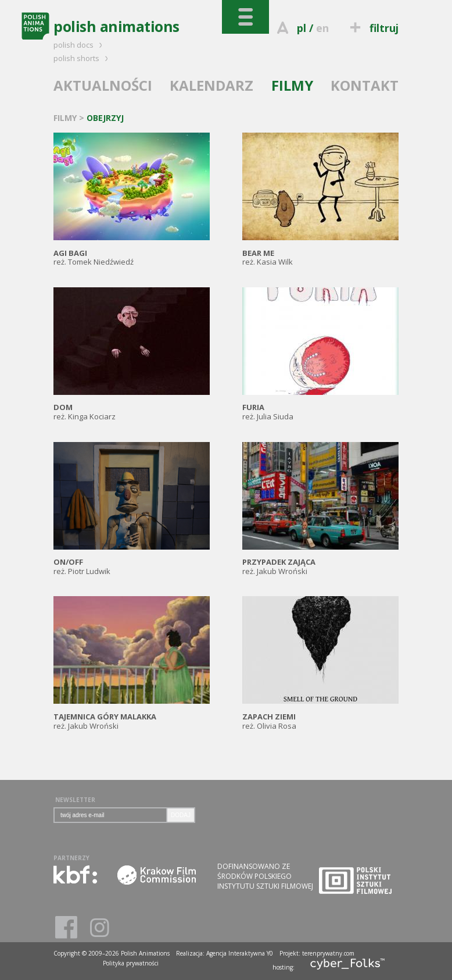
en (322, 28)
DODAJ (181, 815)
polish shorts (82, 58)
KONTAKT (365, 85)
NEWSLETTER (75, 800)
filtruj (373, 28)
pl (302, 28)
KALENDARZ (211, 85)
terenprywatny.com (328, 953)
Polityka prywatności (131, 963)
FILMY (292, 85)
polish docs (80, 45)
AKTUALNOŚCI (103, 85)
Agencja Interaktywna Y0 (240, 953)
